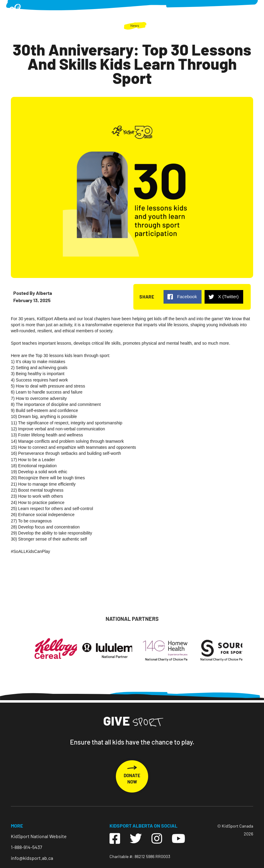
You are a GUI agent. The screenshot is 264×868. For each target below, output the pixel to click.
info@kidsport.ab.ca (32, 858)
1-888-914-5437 (27, 847)
